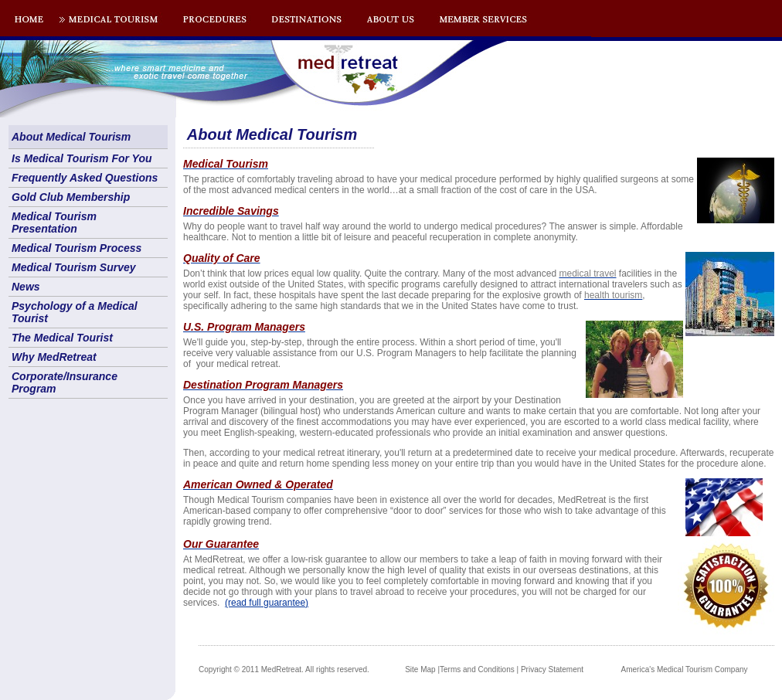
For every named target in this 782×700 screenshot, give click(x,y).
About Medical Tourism (71, 137)
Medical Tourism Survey (74, 267)
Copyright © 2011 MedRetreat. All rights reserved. (284, 669)
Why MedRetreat (54, 357)
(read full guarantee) (267, 603)
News (26, 287)
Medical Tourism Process (76, 248)
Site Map (420, 669)
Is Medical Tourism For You (82, 158)
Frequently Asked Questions (85, 178)
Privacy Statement (552, 669)
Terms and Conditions (477, 669)
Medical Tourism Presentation (54, 223)
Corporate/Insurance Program (65, 382)
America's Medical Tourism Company (685, 669)
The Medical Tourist (62, 338)
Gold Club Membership (71, 197)
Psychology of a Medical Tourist (75, 312)
